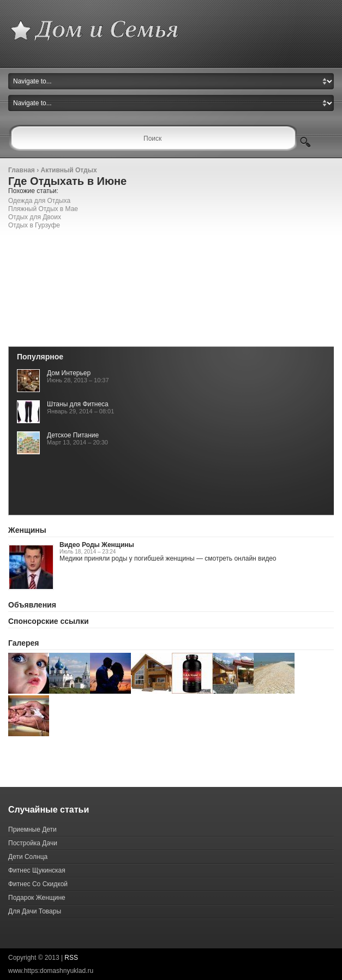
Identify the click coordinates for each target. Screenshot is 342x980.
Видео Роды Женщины (97, 545)
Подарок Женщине (37, 898)
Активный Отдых (68, 170)
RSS (71, 958)
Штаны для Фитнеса (78, 404)
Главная (22, 170)
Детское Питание (73, 435)
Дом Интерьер (69, 373)
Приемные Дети (32, 829)
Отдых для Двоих (35, 217)
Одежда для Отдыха (39, 201)
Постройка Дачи (33, 843)
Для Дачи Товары (35, 911)
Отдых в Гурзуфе (34, 225)
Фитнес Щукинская (37, 870)
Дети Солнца (28, 857)
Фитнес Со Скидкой (38, 884)
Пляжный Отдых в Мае (43, 209)
